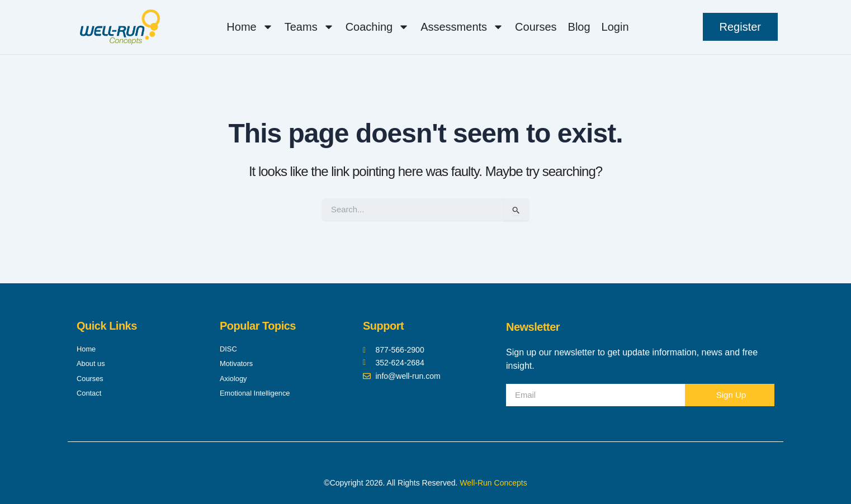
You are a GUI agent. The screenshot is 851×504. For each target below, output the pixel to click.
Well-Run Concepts (493, 483)
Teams (309, 27)
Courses (536, 27)
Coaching (378, 27)
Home (250, 27)
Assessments (462, 27)
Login (615, 27)
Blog (579, 27)
